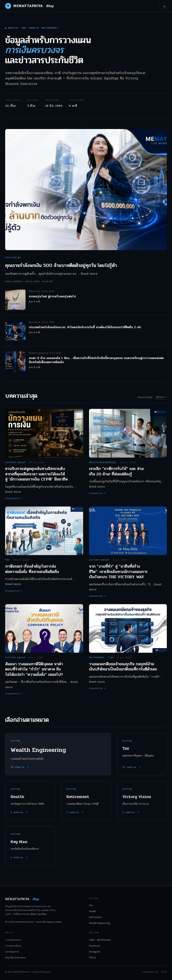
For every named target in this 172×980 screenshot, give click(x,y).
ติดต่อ (164, 972)
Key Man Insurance (16, 958)
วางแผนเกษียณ (13, 946)
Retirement (95, 917)
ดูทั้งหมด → (161, 397)
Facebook (94, 946)
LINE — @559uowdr (100, 940)
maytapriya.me (150, 972)
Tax (91, 905)
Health (93, 911)
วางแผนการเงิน (13, 940)
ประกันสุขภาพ (12, 952)
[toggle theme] (163, 6)
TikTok (93, 958)
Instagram (95, 952)
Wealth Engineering (100, 923)
